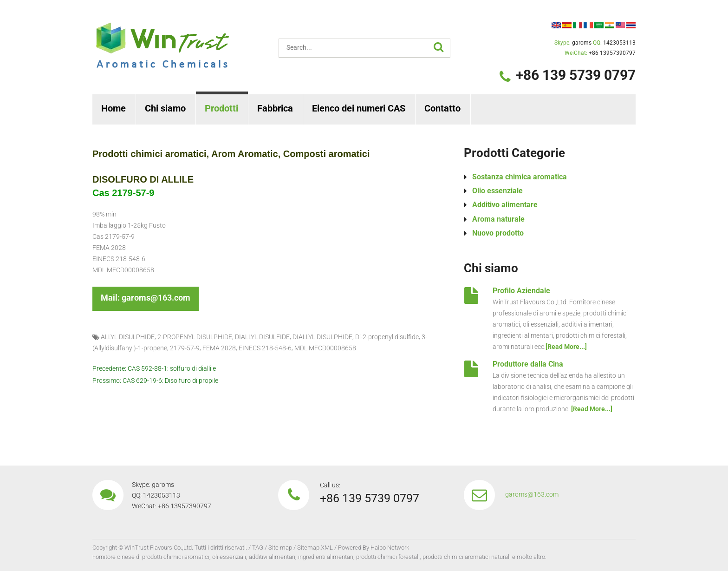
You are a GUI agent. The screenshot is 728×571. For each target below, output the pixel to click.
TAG (258, 548)
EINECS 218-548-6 (265, 348)
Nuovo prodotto (498, 233)
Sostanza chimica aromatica (520, 177)
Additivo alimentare (505, 205)
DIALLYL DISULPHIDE (322, 337)
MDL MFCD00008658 (325, 348)
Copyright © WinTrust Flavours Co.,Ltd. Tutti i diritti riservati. (170, 548)
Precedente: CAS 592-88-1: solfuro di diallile (154, 369)
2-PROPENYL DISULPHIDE (195, 337)
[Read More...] (566, 347)
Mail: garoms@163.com (146, 298)
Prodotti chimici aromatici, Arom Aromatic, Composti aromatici (231, 154)
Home (114, 108)
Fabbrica (275, 108)
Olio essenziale (497, 191)
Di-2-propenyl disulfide (387, 337)
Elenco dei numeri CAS (359, 108)
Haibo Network (390, 548)
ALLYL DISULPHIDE (128, 337)
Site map (280, 548)
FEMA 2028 (219, 348)
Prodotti (221, 108)
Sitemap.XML (315, 548)
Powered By (354, 548)
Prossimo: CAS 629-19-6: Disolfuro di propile (155, 381)
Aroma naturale (498, 219)
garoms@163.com (532, 494)
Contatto (442, 108)
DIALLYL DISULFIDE (262, 337)
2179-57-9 (185, 348)
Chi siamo (165, 108)
